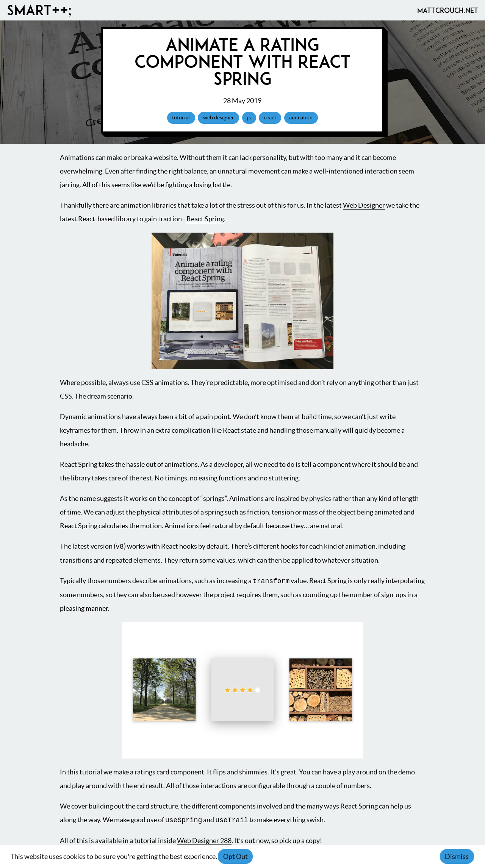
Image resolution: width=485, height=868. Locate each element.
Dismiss (457, 856)
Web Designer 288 (204, 841)
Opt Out (235, 856)
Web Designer (364, 205)
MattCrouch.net (448, 10)
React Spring (205, 219)
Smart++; (39, 10)
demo (407, 772)
